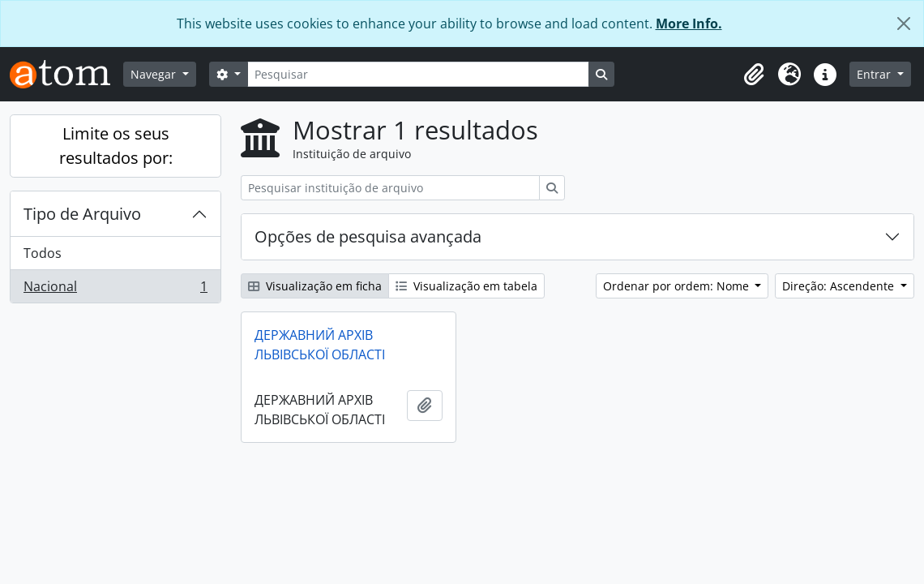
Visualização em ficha (315, 286)
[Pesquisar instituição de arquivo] (390, 188)
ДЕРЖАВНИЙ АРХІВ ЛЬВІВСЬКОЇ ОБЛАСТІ (320, 345)
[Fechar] (904, 24)
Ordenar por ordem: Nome (678, 286)
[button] (754, 75)
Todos (43, 253)
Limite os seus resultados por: (116, 146)
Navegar (155, 74)
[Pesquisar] (418, 74)
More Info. (689, 24)
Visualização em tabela (466, 286)
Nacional (115, 290)
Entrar (875, 74)
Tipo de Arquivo (82, 214)
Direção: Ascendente (840, 286)
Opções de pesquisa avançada (368, 236)
